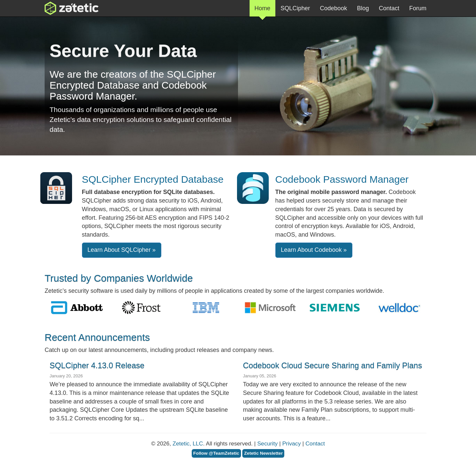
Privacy (292, 444)
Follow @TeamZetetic (216, 453)
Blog (363, 8)
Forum (418, 8)
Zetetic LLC (65, 8)
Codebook (334, 8)
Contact (389, 8)
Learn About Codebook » (314, 250)
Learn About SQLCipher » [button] (122, 250)
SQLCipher (295, 8)
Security (267, 444)
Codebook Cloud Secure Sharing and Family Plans (333, 365)
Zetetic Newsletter (263, 453)
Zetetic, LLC (188, 444)
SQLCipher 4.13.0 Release (97, 365)
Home (262, 11)
